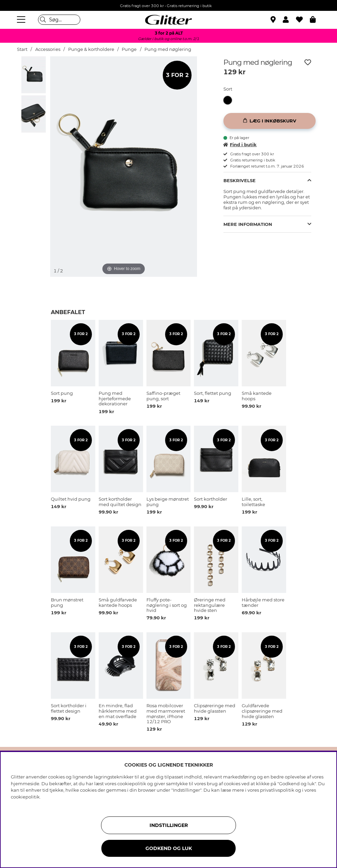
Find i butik (240, 144)
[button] (289, 20)
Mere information (248, 224)
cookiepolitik (25, 797)
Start (22, 49)
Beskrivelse (240, 180)
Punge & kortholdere (91, 49)
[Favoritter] (303, 20)
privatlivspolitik (277, 790)
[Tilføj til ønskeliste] (308, 62)
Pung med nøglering (168, 49)
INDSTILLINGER (169, 825)
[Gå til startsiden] (168, 20)
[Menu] (22, 20)
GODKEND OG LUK (169, 848)
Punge (129, 49)
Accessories (48, 49)
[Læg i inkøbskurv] (270, 121)
